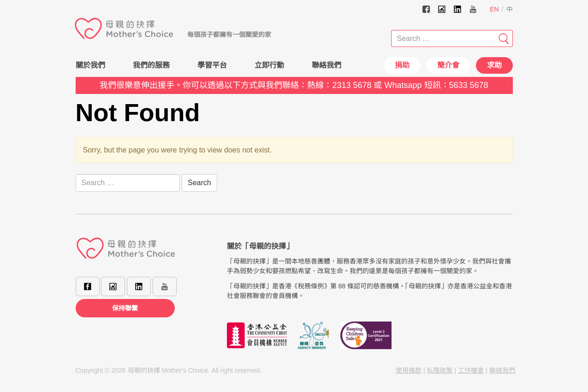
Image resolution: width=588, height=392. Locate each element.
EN (494, 9)
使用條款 (409, 370)
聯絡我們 (327, 65)
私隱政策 (440, 370)
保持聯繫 (125, 308)
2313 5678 (352, 85)
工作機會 (471, 370)
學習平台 (212, 65)
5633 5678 (469, 85)
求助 (494, 65)
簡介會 (448, 65)
